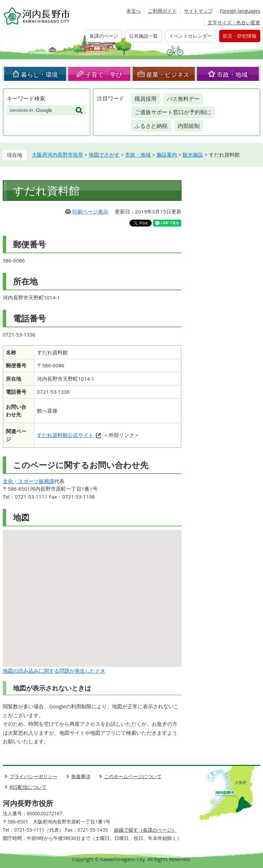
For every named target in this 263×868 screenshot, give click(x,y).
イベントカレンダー (190, 36)
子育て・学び (104, 74)
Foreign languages (240, 11)
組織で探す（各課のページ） (145, 830)
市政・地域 (232, 74)
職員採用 (146, 99)
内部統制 (189, 126)
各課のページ (104, 36)
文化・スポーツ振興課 (28, 481)
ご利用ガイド (162, 11)
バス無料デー (183, 99)
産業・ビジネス (168, 74)
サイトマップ (198, 11)
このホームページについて (133, 776)
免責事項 (81, 776)
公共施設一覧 (143, 36)
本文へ (134, 11)
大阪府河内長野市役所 (58, 155)
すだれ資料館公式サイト (65, 435)
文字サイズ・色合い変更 (234, 22)
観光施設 (193, 155)
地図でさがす (104, 155)
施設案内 (167, 155)
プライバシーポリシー (34, 776)
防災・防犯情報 (240, 36)
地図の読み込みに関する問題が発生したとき (54, 671)
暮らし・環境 (39, 74)
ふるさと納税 (151, 126)
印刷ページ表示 (90, 211)
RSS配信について (28, 787)
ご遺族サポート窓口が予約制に (173, 112)
